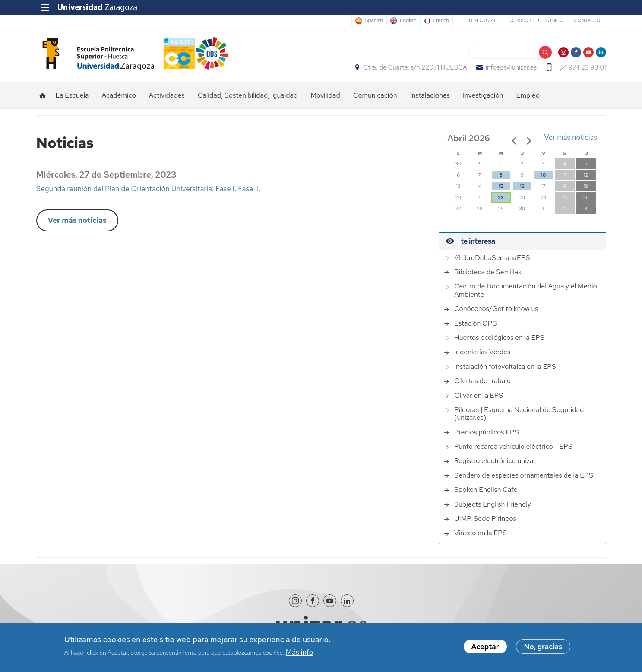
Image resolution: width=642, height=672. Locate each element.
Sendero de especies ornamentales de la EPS (524, 475)
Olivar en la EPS (479, 396)
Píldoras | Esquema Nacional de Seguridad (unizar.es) (519, 414)
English (408, 21)
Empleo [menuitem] (528, 95)
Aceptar (485, 648)
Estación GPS (475, 323)
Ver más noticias (77, 220)
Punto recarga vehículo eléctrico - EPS (513, 447)
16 (522, 186)
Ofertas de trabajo (482, 381)
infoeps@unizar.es (511, 67)
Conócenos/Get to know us (496, 309)
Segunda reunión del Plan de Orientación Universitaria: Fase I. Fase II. (149, 189)
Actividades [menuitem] (167, 95)
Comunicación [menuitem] (375, 95)
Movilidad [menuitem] (325, 95)
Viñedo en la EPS (481, 533)
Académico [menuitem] (119, 95)
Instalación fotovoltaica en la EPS (505, 367)
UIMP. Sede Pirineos (485, 519)
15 (501, 186)
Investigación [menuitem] (483, 95)
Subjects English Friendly (493, 504)
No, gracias (543, 648)
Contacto (587, 20)
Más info (300, 653)
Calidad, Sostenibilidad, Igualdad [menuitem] (248, 95)
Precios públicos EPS (487, 432)
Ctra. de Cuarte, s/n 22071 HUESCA (415, 67)
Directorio (483, 20)
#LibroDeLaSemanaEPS (492, 258)
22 (501, 197)
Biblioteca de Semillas (488, 272)
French (441, 21)
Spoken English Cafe (486, 490)
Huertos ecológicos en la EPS (499, 338)
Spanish (374, 21)
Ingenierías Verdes (482, 352)
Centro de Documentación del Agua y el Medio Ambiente (526, 290)
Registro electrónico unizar (495, 461)
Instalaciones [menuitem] (430, 95)
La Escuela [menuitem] (72, 95)
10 (543, 175)
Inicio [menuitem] (43, 95)
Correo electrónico (536, 20)
